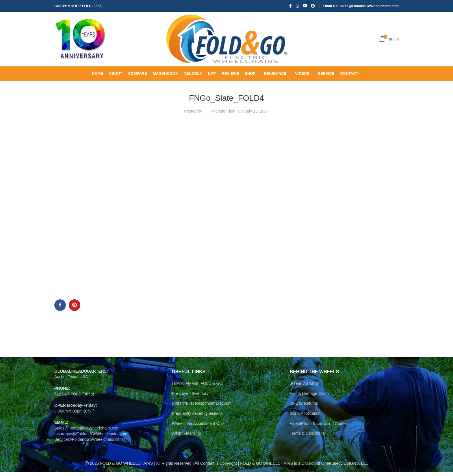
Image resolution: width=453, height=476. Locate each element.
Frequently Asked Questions (197, 417)
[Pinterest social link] (313, 6)
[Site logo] (80, 41)
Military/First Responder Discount (202, 407)
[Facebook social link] (291, 6)
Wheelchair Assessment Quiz (198, 427)
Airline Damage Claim (309, 397)
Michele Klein (223, 115)
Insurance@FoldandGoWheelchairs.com (91, 437)
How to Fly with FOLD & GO (197, 387)
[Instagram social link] (298, 6)
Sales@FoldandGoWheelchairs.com (87, 432)
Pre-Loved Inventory (190, 397)
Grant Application (305, 417)
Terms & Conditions (307, 437)
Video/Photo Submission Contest (319, 427)
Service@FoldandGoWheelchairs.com (89, 443)
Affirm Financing (186, 437)
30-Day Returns (304, 407)
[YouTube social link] (305, 6)
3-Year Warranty (304, 387)
